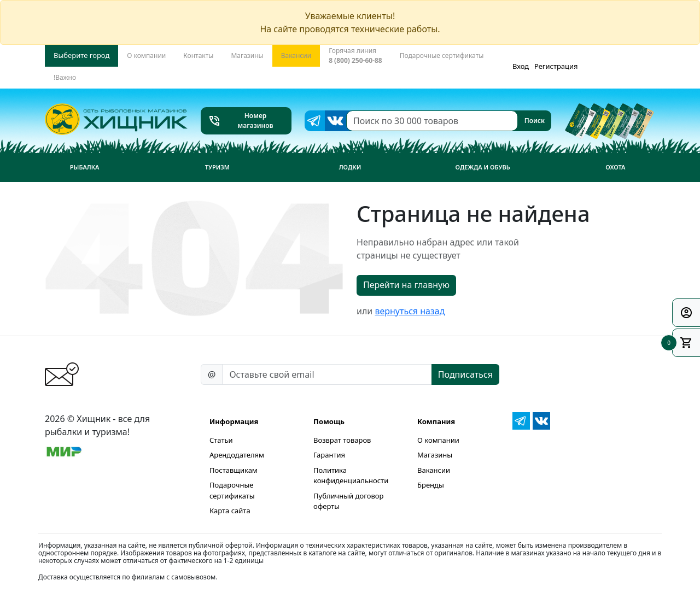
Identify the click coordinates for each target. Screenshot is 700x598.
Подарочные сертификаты (232, 490)
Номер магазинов (241, 121)
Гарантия (329, 455)
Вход (521, 66)
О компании (438, 440)
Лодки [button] (350, 167)
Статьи (221, 440)
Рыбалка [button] (85, 167)
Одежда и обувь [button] (483, 167)
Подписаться (465, 374)
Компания (436, 421)
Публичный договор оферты (348, 501)
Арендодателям (237, 455)
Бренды (431, 485)
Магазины (435, 455)
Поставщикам (234, 470)
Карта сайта (230, 511)
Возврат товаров (342, 440)
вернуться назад (410, 311)
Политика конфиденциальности (351, 476)
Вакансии (434, 470)
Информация (234, 421)
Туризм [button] (217, 167)
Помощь (329, 421)
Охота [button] (615, 167)
